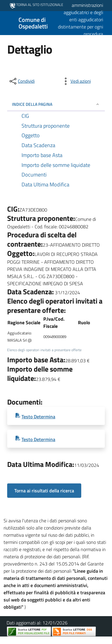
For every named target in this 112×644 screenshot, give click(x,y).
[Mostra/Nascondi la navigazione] (7, 22)
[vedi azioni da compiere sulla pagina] (76, 81)
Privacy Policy (30, 640)
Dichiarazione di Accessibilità (74, 640)
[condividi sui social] (22, 81)
